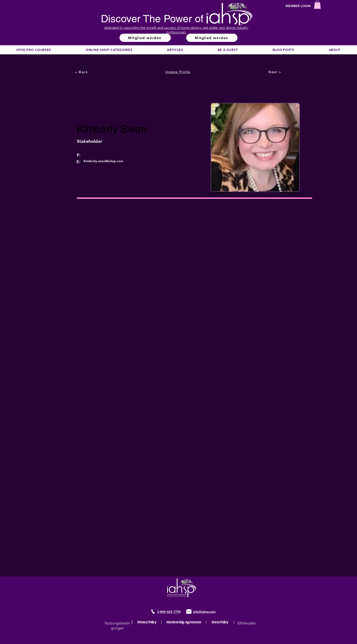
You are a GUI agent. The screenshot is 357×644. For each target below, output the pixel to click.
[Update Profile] (178, 72)
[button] (317, 5)
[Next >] (275, 72)
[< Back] (82, 72)
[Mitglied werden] (145, 38)
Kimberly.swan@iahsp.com (103, 161)
